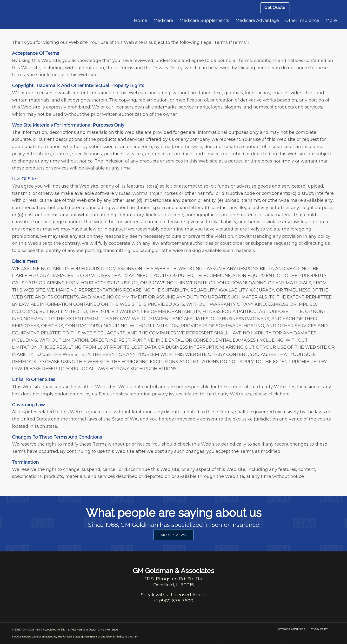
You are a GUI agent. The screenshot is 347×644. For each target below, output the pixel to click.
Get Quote (275, 8)
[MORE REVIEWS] (173, 535)
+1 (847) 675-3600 (173, 601)
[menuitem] (275, 8)
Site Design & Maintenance (100, 630)
